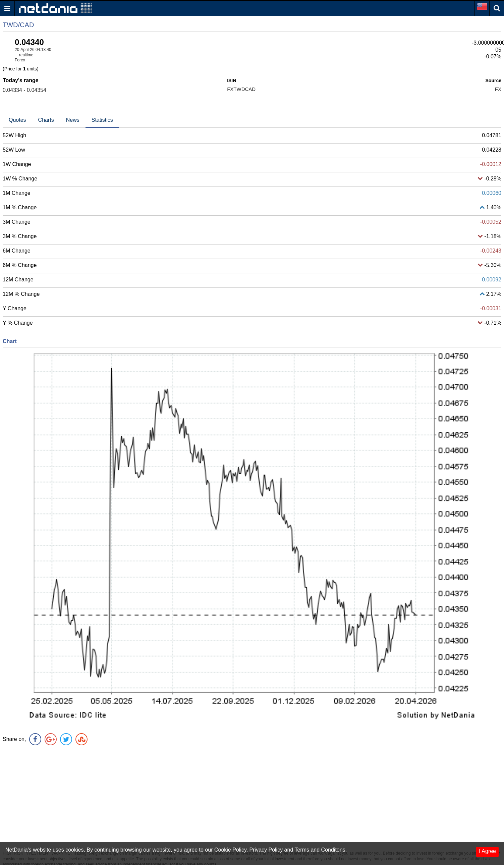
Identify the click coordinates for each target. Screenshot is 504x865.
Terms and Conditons (320, 850)
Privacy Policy (266, 850)
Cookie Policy (230, 850)
